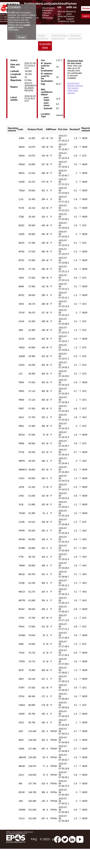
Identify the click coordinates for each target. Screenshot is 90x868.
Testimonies (58, 36)
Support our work (70, 20)
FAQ (34, 839)
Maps (41, 36)
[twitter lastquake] (65, 839)
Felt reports (73, 88)
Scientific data (45, 46)
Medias (75, 36)
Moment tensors (75, 86)
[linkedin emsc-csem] (72, 839)
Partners (70, 16)
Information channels (48, 12)
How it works (48, 8)
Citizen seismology (48, 17)
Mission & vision (71, 13)
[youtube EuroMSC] (80, 839)
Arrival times (73, 83)
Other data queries (73, 92)
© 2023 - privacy (51, 839)
